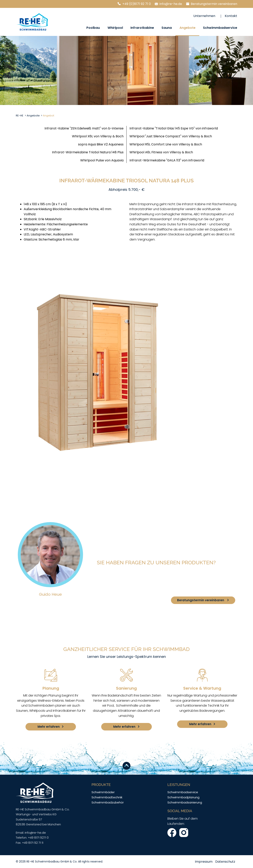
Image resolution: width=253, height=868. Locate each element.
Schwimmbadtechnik (107, 797)
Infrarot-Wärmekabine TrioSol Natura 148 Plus (88, 152)
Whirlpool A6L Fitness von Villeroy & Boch (161, 152)
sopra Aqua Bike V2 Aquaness (101, 144)
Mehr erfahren (49, 727)
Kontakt (231, 16)
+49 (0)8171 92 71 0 (137, 4)
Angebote (187, 28)
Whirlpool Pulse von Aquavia (102, 160)
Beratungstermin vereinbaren (214, 4)
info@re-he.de (171, 4)
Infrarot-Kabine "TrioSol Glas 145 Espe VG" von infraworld (174, 128)
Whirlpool (115, 28)
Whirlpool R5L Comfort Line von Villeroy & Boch (166, 144)
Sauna (167, 28)
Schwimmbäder (103, 792)
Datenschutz (225, 862)
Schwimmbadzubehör (108, 802)
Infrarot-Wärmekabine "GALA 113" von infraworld (167, 160)
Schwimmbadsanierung (185, 802)
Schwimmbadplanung (183, 797)
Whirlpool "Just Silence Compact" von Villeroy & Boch (171, 136)
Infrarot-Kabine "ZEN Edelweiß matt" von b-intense (84, 128)
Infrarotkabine (142, 28)
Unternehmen (204, 16)
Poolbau (93, 28)
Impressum (204, 862)
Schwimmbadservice (220, 28)
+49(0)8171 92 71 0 (121, 597)
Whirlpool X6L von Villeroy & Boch (98, 136)
